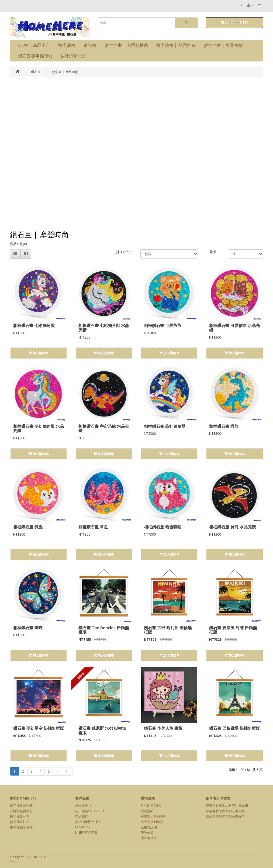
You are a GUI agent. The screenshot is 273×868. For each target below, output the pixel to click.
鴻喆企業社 (83, 806)
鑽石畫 (90, 45)
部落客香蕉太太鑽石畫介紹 (225, 811)
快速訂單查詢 (74, 56)
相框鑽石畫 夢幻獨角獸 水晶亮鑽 (39, 428)
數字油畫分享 (20, 816)
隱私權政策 (149, 838)
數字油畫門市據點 (88, 822)
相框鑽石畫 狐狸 (28, 527)
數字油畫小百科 (21, 827)
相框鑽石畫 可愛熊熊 (163, 325)
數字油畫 (67, 45)
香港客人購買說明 (154, 816)
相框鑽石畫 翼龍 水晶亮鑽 (232, 527)
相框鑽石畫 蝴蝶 (28, 628)
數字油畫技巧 (20, 822)
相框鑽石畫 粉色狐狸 (163, 527)
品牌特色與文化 (21, 811)
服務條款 (147, 833)
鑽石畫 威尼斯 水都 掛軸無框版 (102, 730)
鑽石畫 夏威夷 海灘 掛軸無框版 (233, 630)
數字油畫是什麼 (21, 806)
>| (67, 771)
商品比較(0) (18, 244)
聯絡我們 (82, 816)
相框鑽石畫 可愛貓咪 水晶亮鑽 (234, 328)
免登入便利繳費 (152, 822)
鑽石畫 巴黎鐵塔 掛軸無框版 (234, 728)
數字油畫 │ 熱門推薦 (176, 45)
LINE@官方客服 (86, 833)
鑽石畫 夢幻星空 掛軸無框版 (39, 728)
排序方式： (124, 252)
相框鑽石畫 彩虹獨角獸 (165, 426)
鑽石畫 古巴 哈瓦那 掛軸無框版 (168, 630)
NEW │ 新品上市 (34, 45)
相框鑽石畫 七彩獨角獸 (34, 325)
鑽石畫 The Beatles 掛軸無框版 (104, 630)
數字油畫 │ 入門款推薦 (126, 45)
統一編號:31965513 (90, 811)
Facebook (83, 827)
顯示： (215, 252)
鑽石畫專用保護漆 (35, 56)
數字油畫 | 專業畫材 (223, 45)
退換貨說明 (149, 827)
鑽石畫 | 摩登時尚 (65, 72)
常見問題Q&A (151, 806)
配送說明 (147, 811)
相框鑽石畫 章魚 (93, 527)
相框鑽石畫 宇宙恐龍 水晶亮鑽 (104, 428)
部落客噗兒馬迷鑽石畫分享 (225, 816)
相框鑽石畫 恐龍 (224, 426)
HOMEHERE (38, 857)
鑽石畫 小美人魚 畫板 (163, 728)
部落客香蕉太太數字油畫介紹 (227, 806)
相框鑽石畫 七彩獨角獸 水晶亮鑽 (104, 328)
